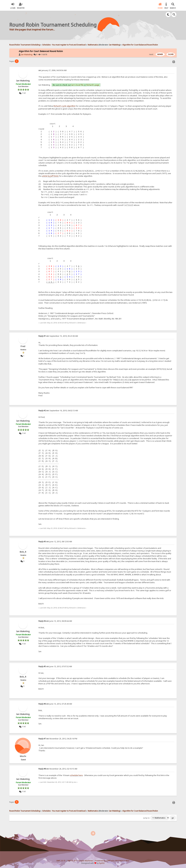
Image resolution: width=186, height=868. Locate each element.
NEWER (160, 54)
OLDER (171, 54)
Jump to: (147, 818)
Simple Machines (86, 861)
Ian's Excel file (77, 85)
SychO (102, 863)
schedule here (76, 775)
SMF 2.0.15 (61, 861)
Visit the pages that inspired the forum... (32, 29)
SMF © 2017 (72, 861)
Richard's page (93, 85)
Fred (23, 346)
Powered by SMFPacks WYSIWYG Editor (112, 861)
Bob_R (23, 552)
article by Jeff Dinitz (50, 176)
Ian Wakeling (114, 45)
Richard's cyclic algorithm (64, 106)
